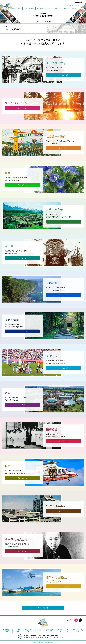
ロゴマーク (61, 631)
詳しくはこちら (64, 75)
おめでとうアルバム (50, 631)
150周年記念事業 (7, 631)
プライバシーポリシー (78, 631)
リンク (68, 631)
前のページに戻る (43, 608)
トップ (37, 22)
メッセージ (40, 631)
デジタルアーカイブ (29, 631)
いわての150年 (18, 631)
